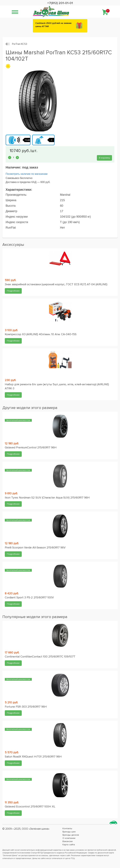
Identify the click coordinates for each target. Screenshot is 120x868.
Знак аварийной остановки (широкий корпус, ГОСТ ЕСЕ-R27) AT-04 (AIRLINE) (56, 284)
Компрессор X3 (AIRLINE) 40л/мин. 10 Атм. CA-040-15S (41, 334)
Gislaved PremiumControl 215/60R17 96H (31, 447)
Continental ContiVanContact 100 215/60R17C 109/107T (40, 657)
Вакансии (68, 841)
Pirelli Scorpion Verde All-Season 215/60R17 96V (35, 547)
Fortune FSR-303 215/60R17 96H (26, 707)
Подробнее (13, 291)
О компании (69, 838)
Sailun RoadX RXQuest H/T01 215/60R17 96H (33, 757)
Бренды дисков (71, 835)
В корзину (104, 158)
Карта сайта (69, 845)
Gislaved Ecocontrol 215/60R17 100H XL (30, 806)
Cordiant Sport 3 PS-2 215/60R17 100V (29, 597)
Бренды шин (69, 832)
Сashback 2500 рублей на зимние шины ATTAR (53, 25)
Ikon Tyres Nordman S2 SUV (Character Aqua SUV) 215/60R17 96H (47, 498)
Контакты (67, 828)
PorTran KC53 (20, 44)
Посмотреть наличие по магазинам (27, 174)
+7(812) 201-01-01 (60, 3)
